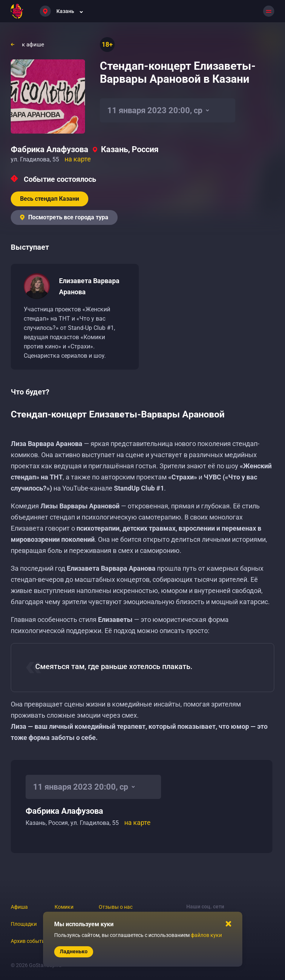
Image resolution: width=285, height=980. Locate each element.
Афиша (19, 907)
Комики (64, 907)
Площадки (24, 924)
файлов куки (206, 935)
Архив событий (29, 941)
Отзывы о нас (116, 907)
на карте (78, 159)
